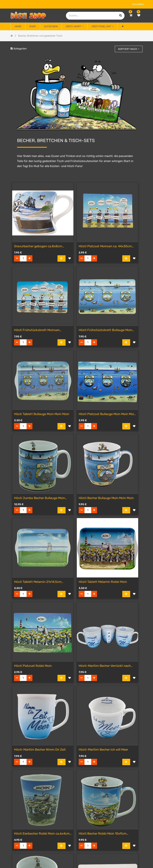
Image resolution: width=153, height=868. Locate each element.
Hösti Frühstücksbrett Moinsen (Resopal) (37, 330)
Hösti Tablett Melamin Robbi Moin (103, 582)
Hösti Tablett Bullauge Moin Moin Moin (42, 414)
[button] (122, 27)
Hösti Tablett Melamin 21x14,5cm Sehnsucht (38, 582)
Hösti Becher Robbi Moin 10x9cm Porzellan (103, 834)
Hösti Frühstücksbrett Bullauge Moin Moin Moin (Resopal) (105, 330)
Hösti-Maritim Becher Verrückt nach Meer (105, 666)
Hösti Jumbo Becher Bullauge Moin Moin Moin (40, 498)
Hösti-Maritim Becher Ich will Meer (103, 749)
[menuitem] (18, 27)
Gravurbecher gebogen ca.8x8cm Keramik (38, 246)
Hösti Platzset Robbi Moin (33, 666)
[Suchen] (110, 47)
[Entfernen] (17, 258)
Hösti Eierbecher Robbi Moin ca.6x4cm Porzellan (42, 834)
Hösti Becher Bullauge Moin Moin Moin (106, 498)
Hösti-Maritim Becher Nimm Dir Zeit (40, 749)
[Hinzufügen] (29, 258)
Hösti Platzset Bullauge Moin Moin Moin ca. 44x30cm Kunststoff (107, 414)
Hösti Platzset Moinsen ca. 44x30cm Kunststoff (105, 246)
